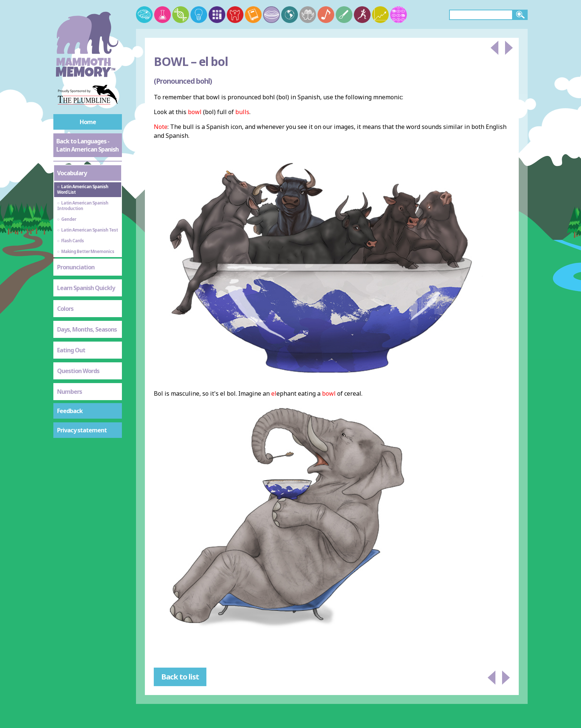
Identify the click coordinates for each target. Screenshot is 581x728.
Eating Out (71, 350)
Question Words (78, 371)
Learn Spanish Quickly (86, 288)
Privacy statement (82, 430)
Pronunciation (76, 267)
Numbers (69, 392)
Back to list (180, 677)
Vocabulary (72, 173)
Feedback (70, 411)
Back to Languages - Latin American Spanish (87, 145)
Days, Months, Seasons (87, 329)
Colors (65, 309)
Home (88, 122)
